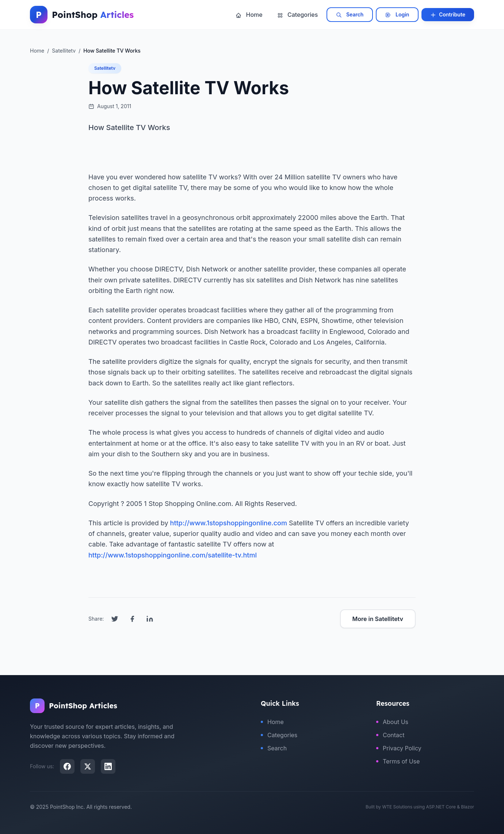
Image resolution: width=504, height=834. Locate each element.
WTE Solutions (397, 807)
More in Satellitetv (378, 619)
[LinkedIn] (108, 766)
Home (249, 15)
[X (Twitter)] (88, 766)
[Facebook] (67, 766)
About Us (392, 722)
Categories (298, 15)
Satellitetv (105, 68)
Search (350, 15)
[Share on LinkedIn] (150, 619)
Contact (390, 735)
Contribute (448, 15)
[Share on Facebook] (132, 619)
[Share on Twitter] (115, 619)
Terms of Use (398, 761)
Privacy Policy (399, 748)
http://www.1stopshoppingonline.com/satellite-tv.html (173, 555)
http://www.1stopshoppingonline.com (229, 523)
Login (397, 15)
